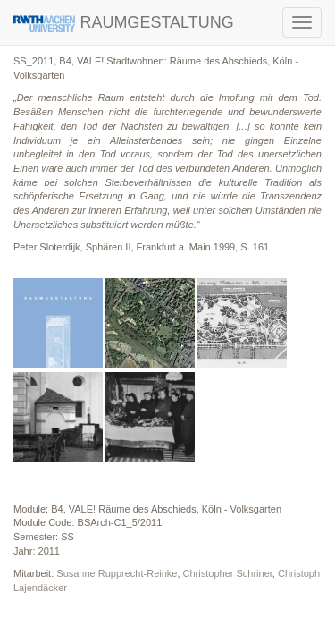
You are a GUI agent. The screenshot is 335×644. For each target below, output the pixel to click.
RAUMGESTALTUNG (124, 23)
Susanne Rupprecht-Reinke (117, 573)
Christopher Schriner (228, 573)
